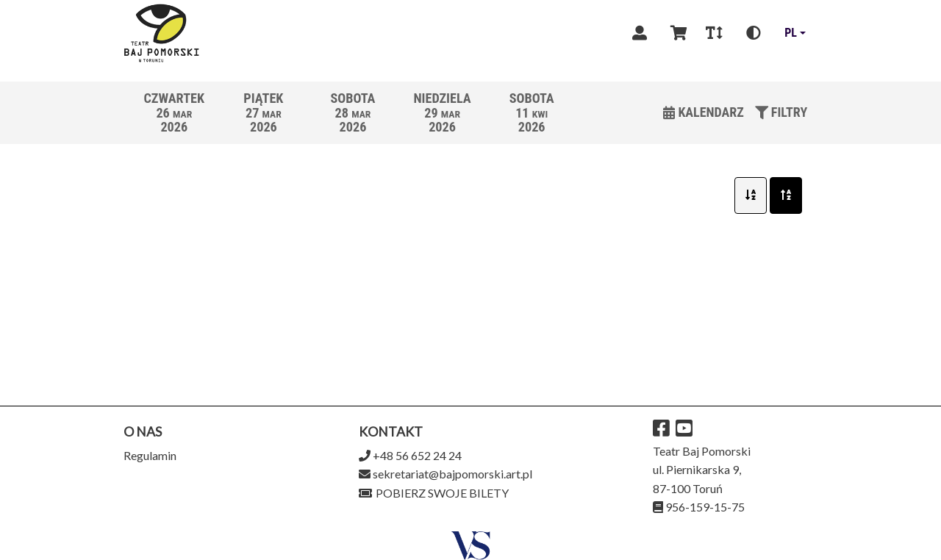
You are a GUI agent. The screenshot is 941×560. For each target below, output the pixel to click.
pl (791, 33)
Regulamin (150, 455)
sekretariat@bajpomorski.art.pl (452, 474)
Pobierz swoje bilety (434, 493)
